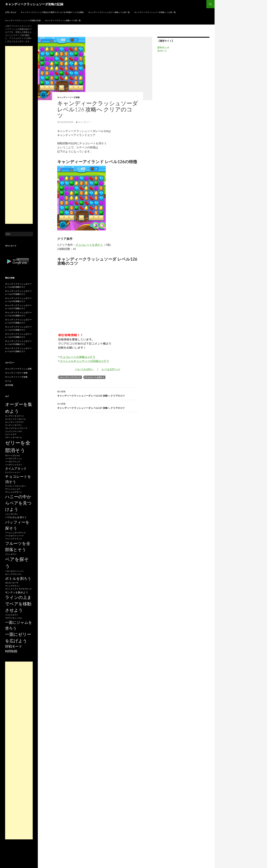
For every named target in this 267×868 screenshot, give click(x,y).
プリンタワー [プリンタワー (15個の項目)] (11, 554)
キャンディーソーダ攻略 (68, 97)
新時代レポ (163, 47)
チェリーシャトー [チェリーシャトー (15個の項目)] (13, 472)
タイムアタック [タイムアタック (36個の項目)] (16, 468)
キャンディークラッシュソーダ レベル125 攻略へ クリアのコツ (98, 393)
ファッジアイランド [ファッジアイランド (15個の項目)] (14, 539)
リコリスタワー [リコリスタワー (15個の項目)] (12, 615)
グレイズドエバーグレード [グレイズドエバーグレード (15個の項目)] (16, 428)
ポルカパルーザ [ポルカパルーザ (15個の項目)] (12, 583)
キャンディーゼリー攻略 (16, 373)
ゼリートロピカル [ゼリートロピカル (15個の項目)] (13, 455)
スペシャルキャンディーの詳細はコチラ (84, 361)
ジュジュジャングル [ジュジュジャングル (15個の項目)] (14, 431)
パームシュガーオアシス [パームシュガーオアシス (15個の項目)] (15, 533)
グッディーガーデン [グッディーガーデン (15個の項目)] (14, 425)
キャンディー (84, 122)
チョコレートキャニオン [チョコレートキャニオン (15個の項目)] (15, 486)
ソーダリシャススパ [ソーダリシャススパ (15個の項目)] (14, 465)
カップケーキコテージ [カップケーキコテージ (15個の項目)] (14, 416)
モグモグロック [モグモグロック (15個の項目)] (25, 589)
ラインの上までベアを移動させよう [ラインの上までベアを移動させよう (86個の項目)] (18, 604)
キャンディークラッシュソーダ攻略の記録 (34, 4)
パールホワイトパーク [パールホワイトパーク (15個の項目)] (14, 536)
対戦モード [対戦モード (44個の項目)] (14, 646)
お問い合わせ (11, 12)
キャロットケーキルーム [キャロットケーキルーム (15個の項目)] (15, 419)
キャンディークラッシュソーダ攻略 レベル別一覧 (155, 12)
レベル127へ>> (111, 369)
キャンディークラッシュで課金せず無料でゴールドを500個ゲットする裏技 (52, 12)
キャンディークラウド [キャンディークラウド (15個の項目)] (14, 422)
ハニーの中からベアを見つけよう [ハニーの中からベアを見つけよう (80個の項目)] (18, 503)
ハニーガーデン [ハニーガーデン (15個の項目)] (12, 514)
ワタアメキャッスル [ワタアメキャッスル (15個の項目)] (14, 618)
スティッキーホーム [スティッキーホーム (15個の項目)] (14, 437)
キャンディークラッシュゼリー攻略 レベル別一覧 (109, 12)
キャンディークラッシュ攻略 (18, 369)
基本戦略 (9, 385)
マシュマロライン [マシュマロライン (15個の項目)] (13, 586)
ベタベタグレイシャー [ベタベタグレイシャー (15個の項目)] (14, 571)
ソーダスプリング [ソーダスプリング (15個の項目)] (13, 462)
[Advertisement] (19, 135)
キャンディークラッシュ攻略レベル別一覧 (63, 20)
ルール (8, 381)
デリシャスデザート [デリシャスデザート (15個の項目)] (14, 492)
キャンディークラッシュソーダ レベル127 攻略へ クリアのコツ (98, 406)
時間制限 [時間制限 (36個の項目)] (11, 651)
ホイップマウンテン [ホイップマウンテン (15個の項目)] (14, 574)
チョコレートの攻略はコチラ (78, 357)
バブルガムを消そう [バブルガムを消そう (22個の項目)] (16, 517)
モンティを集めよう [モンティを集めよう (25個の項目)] (17, 592)
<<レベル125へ (84, 369)
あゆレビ (162, 51)
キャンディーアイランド (70, 377)
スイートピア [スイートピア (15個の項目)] (11, 434)
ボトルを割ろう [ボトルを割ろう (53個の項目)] (18, 578)
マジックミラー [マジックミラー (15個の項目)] (12, 589)
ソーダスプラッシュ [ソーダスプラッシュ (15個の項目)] (14, 458)
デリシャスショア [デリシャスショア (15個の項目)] (13, 489)
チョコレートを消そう (89, 245)
